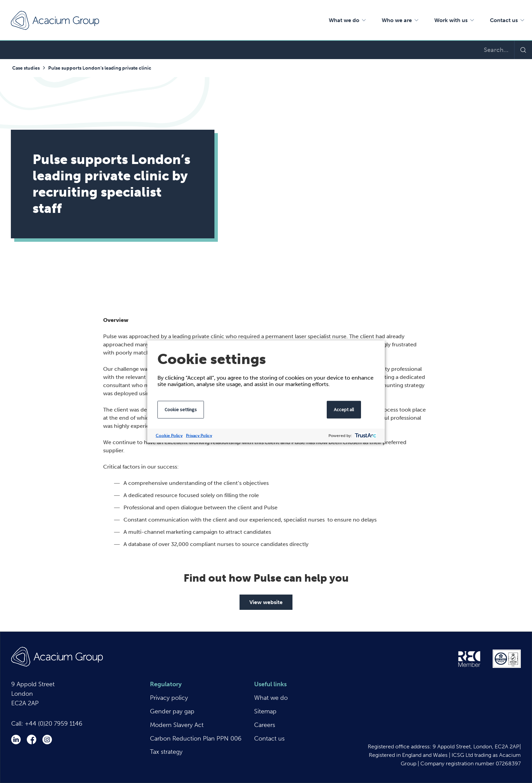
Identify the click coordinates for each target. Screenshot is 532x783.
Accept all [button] (344, 409)
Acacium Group (55, 20)
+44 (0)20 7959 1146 (54, 724)
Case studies (26, 68)
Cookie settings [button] (181, 409)
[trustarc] (365, 436)
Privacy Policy (199, 436)
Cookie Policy (169, 436)
